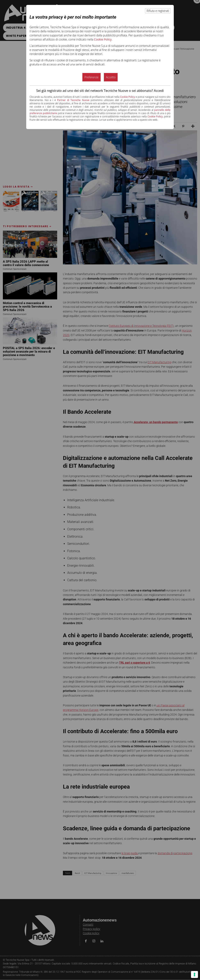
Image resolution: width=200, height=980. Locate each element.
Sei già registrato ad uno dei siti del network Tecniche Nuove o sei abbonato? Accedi (100, 91)
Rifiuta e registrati (158, 11)
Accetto (111, 77)
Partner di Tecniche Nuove (73, 100)
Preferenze (91, 77)
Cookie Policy (103, 39)
